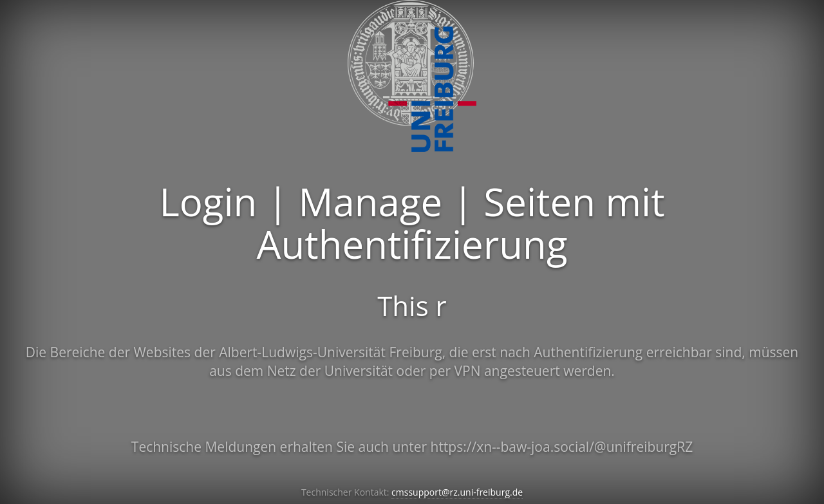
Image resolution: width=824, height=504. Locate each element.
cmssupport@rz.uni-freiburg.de (457, 492)
